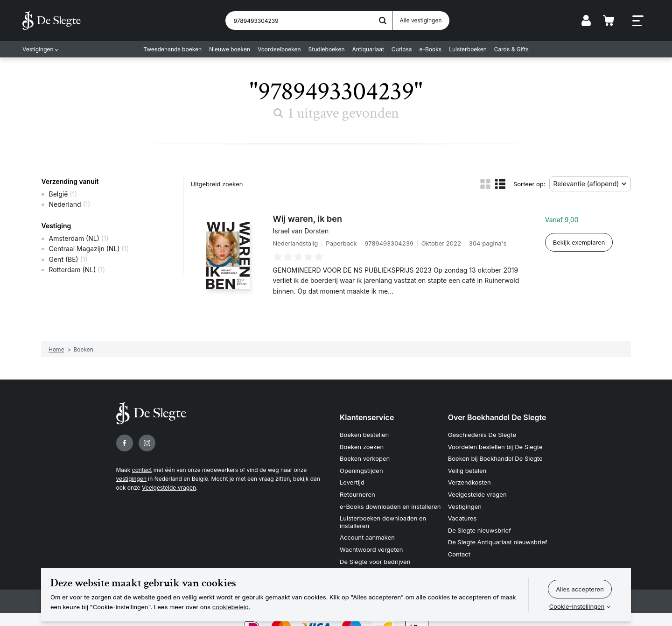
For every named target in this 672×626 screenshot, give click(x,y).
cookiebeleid (231, 607)
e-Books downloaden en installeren (390, 506)
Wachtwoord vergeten (371, 549)
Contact (459, 554)
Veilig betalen (467, 471)
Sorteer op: (529, 184)
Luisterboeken (468, 49)
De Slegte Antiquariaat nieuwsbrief (498, 542)
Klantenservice (367, 417)
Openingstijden (361, 471)
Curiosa (402, 49)
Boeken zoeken (362, 447)
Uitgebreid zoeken (217, 184)
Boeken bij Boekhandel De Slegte (495, 458)
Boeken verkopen (365, 458)
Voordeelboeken (279, 49)
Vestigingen (38, 49)
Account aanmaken (367, 537)
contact (142, 470)
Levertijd (352, 482)
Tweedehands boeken (172, 49)
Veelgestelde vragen (169, 488)
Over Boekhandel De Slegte (497, 417)
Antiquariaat (368, 49)
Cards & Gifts (511, 49)
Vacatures (462, 518)
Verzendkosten (469, 482)
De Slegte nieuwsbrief (479, 530)
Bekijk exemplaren (579, 242)
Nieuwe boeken (230, 49)
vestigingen (131, 479)
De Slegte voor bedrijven (375, 562)
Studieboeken (327, 49)
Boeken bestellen (364, 435)
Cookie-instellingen (577, 606)
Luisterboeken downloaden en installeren (383, 522)
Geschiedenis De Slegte (482, 435)
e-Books (431, 49)
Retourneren (357, 494)
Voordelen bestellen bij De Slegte (495, 447)
